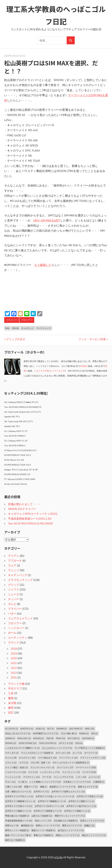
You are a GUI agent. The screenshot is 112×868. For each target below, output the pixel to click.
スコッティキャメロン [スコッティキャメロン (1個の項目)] (42, 767)
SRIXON (15, 328)
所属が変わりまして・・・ (25, 504)
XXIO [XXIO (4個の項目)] (79, 743)
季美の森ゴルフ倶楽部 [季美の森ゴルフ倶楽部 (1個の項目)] (17, 816)
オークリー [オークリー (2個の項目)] (91, 753)
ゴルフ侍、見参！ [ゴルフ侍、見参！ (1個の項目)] (40, 763)
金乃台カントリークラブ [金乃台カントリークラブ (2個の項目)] (71, 830)
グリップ (14, 585)
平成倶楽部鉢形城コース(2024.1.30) (30, 519)
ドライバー (12, 320)
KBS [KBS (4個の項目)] (94, 733)
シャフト (14, 589)
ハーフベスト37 (58, 371)
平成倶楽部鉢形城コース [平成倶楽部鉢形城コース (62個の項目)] (19, 821)
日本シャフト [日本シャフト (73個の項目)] (43, 821)
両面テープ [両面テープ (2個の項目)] (31, 787)
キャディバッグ (18, 575)
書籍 (11, 698)
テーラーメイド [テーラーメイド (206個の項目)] (86, 767)
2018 (14, 649)
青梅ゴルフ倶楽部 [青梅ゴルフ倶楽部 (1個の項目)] (43, 835)
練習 (11, 708)
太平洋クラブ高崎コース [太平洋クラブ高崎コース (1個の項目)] (77, 811)
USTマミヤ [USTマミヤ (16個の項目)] (66, 743)
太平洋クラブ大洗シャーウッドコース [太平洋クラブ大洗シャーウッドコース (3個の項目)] (55, 796)
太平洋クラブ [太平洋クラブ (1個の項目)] (41, 791)
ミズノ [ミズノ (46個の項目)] (81, 777)
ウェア (12, 565)
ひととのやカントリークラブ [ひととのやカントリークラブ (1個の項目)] (57, 748)
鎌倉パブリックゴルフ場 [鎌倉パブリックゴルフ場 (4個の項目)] (18, 835)
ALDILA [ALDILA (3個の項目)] (40, 729)
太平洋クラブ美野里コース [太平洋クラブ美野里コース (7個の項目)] (48, 811)
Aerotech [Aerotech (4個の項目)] (27, 729)
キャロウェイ (28, 328)
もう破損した (43, 265)
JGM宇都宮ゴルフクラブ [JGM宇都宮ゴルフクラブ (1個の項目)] (46, 733)
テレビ (12, 604)
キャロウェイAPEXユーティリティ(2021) (33, 514)
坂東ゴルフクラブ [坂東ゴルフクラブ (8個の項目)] (88, 787)
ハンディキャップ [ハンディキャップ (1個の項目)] (50, 772)
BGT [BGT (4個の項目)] (51, 729)
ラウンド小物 (16, 684)
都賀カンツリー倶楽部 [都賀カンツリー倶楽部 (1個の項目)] (43, 830)
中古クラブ (15, 688)
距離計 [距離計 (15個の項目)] (89, 825)
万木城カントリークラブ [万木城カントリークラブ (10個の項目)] (77, 782)
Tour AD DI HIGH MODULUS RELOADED (31, 523)
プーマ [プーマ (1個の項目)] (47, 777)
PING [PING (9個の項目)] (50, 738)
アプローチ (15, 561)
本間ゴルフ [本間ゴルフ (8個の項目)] (12, 825)
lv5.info (59, 857)
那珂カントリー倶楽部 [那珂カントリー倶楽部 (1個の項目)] (17, 830)
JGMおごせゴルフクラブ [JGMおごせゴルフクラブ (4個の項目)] (18, 733)
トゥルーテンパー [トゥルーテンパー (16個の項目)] (16, 772)
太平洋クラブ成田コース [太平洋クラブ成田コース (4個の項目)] (81, 801)
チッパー (14, 599)
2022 (14, 668)
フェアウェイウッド (20, 618)
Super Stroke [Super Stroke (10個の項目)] (28, 743)
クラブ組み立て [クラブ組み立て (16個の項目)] (47, 758)
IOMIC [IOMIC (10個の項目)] (90, 729)
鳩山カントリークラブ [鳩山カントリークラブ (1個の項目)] (94, 835)
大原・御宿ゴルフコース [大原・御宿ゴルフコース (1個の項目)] (18, 791)
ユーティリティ (18, 638)
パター (12, 613)
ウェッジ (14, 570)
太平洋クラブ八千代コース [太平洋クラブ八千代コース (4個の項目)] (19, 796)
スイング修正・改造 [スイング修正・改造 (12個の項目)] (17, 767)
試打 (11, 712)
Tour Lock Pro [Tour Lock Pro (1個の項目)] (48, 743)
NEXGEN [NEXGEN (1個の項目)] (39, 738)
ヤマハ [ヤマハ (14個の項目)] (10, 782)
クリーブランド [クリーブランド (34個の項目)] (68, 758)
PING (7, 328)
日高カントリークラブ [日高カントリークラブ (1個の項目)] (92, 821)
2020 (14, 658)
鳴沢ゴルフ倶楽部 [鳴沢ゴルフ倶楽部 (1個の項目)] (15, 840)
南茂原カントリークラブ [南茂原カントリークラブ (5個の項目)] (63, 787)
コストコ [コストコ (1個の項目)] (11, 763)
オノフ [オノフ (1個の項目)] (77, 753)
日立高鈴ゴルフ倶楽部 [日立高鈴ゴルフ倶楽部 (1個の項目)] (66, 821)
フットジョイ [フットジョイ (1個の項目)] (13, 777)
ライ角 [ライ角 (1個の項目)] (23, 782)
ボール (12, 633)
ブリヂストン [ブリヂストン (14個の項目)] (31, 777)
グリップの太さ (16, 339)
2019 (14, 653)
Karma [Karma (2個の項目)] (84, 733)
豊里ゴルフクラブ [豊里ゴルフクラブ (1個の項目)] (72, 825)
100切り (84, 366)
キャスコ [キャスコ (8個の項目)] (11, 758)
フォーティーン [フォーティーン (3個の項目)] (71, 772)
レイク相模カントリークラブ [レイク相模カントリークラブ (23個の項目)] (45, 782)
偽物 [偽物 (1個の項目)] (44, 787)
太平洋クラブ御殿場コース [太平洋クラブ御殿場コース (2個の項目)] (52, 801)
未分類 (12, 703)
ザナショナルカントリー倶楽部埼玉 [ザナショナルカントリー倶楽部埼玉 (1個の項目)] (71, 763)
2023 (14, 673)
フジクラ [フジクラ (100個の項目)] (89, 772)
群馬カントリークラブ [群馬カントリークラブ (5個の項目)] (48, 825)
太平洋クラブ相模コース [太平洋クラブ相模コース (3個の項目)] (18, 811)
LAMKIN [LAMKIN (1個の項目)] (10, 738)
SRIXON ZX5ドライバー (22, 509)
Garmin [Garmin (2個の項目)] (61, 729)
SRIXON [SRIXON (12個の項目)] (11, 743)
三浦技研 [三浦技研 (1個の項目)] (99, 782)
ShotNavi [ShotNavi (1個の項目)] (88, 738)
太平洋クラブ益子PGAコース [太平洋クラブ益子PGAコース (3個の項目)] (81, 806)
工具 (11, 693)
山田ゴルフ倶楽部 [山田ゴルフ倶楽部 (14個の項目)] (42, 816)
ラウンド (14, 642)
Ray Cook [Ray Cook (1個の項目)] (74, 738)
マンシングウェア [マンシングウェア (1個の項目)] (64, 777)
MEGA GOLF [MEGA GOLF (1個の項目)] (24, 738)
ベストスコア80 (42, 371)
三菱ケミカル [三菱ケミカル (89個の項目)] (13, 787)
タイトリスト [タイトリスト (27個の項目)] (65, 767)
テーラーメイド (44, 328)
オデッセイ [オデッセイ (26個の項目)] (63, 753)
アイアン (14, 556)
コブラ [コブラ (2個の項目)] (23, 763)
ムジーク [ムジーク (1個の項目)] (94, 777)
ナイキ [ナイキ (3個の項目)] (33, 772)
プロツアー (27, 320)
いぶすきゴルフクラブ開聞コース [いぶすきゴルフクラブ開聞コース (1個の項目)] (22, 748)
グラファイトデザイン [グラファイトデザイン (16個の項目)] (93, 758)
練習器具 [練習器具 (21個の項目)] (27, 825)
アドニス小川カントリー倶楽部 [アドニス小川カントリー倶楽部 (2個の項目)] (37, 753)
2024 (14, 677)
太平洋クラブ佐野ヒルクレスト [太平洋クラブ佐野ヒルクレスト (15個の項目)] (68, 791)
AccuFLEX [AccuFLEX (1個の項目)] (12, 729)
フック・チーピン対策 (92, 339)
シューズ (14, 594)
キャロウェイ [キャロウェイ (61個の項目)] (27, 758)
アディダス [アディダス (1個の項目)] (12, 753)
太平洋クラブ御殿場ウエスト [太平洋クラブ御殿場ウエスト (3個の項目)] (20, 801)
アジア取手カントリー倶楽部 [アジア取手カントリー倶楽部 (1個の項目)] (90, 748)
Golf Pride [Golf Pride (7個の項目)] (76, 729)
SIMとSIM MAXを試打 (47, 220)
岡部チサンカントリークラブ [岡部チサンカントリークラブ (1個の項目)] (70, 816)
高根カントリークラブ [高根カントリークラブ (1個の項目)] (68, 835)
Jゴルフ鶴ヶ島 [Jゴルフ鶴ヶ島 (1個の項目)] (69, 733)
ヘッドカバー (16, 628)
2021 (14, 663)
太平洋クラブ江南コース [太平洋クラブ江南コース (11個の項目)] (19, 806)
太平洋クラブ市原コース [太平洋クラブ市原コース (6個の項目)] (90, 796)
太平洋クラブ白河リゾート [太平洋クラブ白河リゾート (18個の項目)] (49, 806)
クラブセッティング (20, 580)
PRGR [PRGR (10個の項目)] (61, 738)
